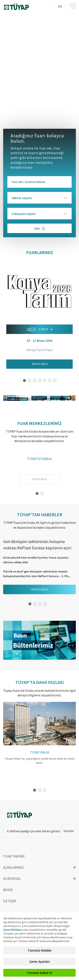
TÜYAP (23, 7)
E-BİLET (40, 329)
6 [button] (50, 381)
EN (60, 6)
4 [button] (40, 381)
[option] (39, 67)
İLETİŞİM (10, 901)
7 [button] (55, 381)
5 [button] (45, 381)
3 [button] (35, 381)
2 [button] (29, 381)
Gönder (69, 831)
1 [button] (24, 381)
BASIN (8, 890)
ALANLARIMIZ (39, 867)
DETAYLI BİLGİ (40, 364)
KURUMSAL (39, 879)
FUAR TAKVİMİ (14, 856)
